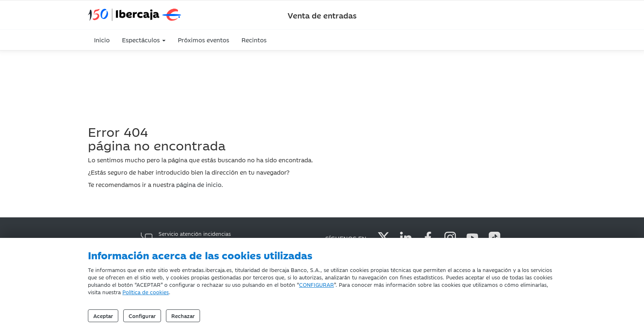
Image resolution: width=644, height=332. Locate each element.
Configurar (142, 316)
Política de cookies (146, 292)
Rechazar (183, 316)
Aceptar (103, 316)
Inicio (102, 40)
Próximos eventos (204, 40)
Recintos (254, 40)
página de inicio (199, 184)
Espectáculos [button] (144, 40)
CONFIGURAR (316, 284)
